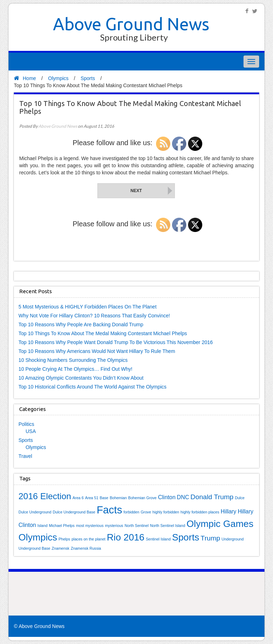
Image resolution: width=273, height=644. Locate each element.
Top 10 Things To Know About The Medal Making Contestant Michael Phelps (103, 333)
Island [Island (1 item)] (42, 526)
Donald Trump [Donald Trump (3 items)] (212, 497)
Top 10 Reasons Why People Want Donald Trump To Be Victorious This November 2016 (116, 342)
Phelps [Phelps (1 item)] (65, 539)
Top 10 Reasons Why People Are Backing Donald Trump (81, 324)
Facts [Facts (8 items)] (109, 510)
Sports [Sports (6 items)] (186, 537)
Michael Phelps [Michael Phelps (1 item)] (62, 526)
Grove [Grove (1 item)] (146, 512)
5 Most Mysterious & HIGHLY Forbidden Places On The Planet (87, 307)
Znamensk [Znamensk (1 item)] (60, 548)
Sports (88, 78)
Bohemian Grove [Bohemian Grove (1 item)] (143, 498)
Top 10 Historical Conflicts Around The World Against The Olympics (92, 387)
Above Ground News (131, 24)
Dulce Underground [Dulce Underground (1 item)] (35, 512)
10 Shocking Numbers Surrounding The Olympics (73, 360)
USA (31, 431)
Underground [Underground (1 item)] (232, 539)
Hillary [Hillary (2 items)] (229, 511)
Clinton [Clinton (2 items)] (167, 497)
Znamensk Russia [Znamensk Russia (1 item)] (86, 548)
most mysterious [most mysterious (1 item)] (90, 526)
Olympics (58, 78)
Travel (25, 456)
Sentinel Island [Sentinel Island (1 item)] (158, 539)
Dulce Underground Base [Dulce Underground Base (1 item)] (74, 512)
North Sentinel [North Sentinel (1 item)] (137, 526)
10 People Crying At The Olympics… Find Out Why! (75, 369)
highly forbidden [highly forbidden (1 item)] (166, 512)
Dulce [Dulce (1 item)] (240, 498)
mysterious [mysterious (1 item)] (114, 526)
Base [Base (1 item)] (104, 498)
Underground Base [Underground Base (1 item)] (34, 548)
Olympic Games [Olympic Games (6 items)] (220, 524)
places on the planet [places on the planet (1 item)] (88, 539)
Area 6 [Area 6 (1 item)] (78, 498)
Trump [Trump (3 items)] (210, 538)
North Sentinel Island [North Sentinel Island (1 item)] (168, 526)
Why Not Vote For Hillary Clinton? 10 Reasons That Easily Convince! (94, 316)
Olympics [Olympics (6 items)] (38, 537)
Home (25, 78)
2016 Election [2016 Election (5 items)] (45, 496)
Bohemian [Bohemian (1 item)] (118, 498)
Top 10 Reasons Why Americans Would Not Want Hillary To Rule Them (97, 351)
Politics (26, 424)
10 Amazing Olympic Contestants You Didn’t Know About (81, 378)
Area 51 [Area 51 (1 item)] (92, 498)
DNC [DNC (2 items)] (183, 497)
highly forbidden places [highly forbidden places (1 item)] (200, 512)
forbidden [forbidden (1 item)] (131, 512)
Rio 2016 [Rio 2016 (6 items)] (125, 537)
